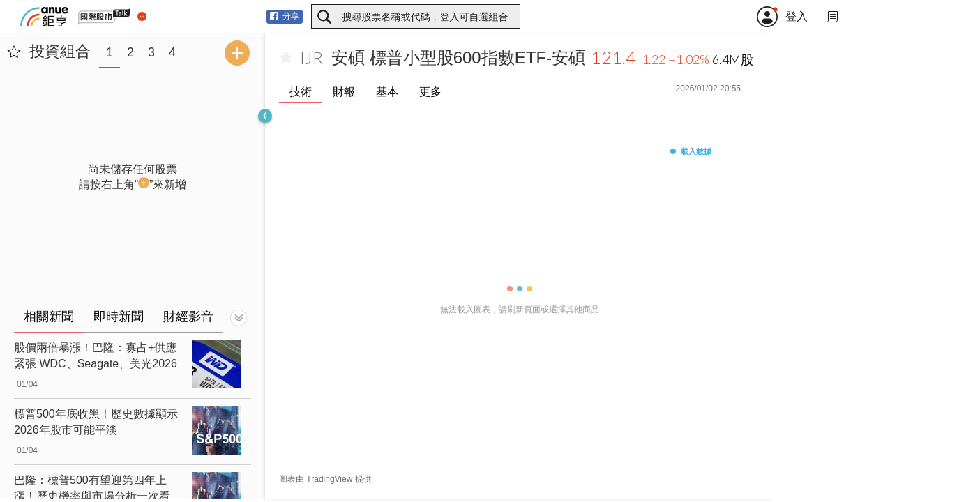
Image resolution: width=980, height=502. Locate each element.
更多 (430, 92)
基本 (387, 92)
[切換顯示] (239, 318)
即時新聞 (119, 317)
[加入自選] (286, 58)
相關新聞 (49, 317)
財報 (344, 92)
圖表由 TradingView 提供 (325, 479)
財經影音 (188, 317)
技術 (301, 92)
